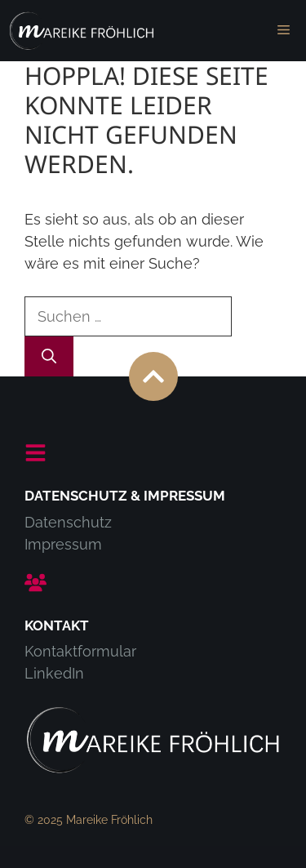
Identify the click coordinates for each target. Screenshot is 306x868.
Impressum (63, 544)
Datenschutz (68, 522)
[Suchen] (49, 356)
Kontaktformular (80, 651)
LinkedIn (54, 673)
